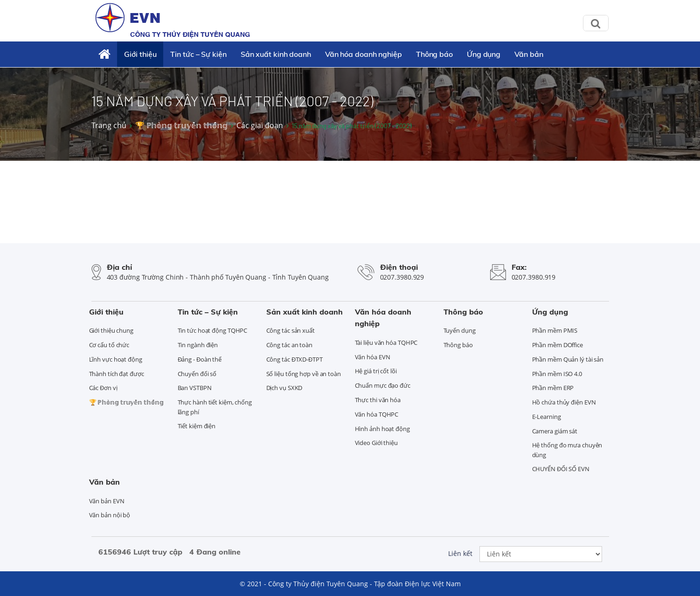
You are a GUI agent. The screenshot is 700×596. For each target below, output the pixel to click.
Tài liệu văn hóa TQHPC (386, 343)
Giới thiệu (140, 54)
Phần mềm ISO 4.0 (557, 374)
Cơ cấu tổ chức (109, 345)
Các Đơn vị (103, 388)
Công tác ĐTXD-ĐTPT (295, 359)
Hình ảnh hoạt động (382, 429)
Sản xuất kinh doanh (276, 54)
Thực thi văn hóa (378, 400)
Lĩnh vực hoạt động (116, 359)
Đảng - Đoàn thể (200, 359)
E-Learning (547, 417)
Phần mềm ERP (553, 388)
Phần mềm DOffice (558, 345)
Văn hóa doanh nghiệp (364, 54)
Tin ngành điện (198, 345)
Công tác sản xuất (291, 330)
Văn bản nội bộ (110, 515)
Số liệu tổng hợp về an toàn (304, 374)
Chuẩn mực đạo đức (383, 385)
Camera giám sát (555, 431)
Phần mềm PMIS (555, 330)
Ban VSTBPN (195, 388)
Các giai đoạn (260, 125)
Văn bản (529, 54)
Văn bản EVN (107, 501)
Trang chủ (109, 125)
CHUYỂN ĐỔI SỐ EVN (561, 469)
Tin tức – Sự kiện (198, 54)
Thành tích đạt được (117, 374)
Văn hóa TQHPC (377, 414)
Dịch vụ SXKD (284, 388)
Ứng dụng (484, 54)
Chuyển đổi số (197, 374)
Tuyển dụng (460, 330)
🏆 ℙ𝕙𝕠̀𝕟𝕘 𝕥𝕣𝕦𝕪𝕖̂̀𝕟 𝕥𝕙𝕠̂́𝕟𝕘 (181, 125)
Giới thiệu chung (111, 330)
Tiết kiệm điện (197, 426)
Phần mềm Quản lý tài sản (568, 359)
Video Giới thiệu (376, 443)
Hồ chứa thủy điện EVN (564, 402)
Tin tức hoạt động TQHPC (213, 330)
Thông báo (434, 54)
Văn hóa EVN (373, 357)
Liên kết (460, 553)
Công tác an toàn (289, 345)
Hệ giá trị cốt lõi (376, 371)
